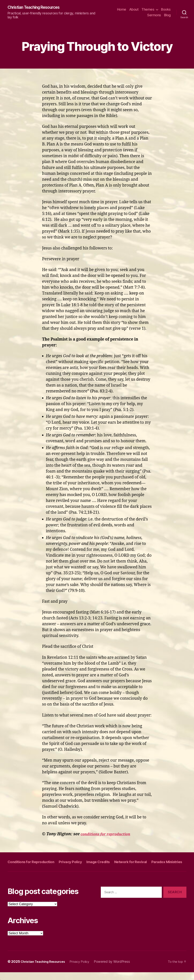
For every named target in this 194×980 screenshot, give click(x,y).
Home (122, 10)
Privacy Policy (77, 862)
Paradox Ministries (25, 869)
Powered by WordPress (119, 969)
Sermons (154, 15)
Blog (167, 15)
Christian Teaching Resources (38, 8)
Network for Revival (143, 862)
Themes (148, 10)
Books (166, 10)
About (134, 10)
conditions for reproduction (109, 834)
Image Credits (107, 862)
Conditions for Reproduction (34, 862)
